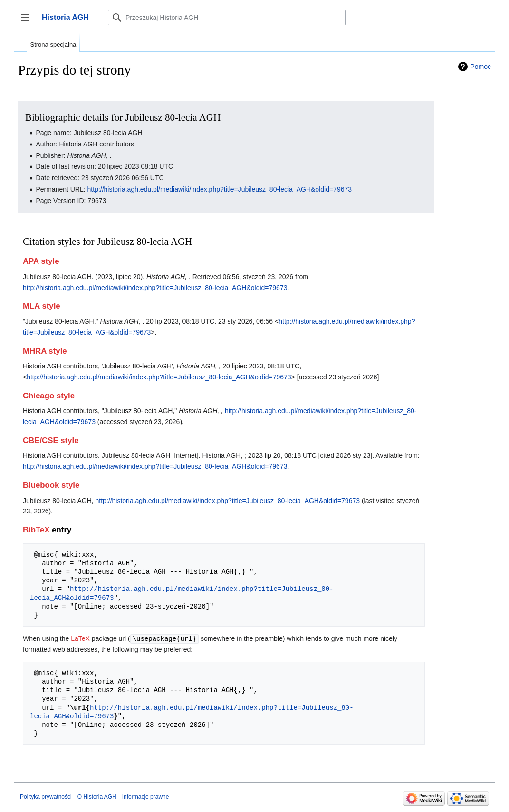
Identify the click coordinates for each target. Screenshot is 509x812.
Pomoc (480, 67)
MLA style (42, 306)
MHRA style (45, 351)
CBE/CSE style (51, 440)
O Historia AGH (97, 796)
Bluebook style (51, 485)
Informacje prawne (146, 796)
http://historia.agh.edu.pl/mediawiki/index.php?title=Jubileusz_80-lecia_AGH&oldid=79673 (220, 189)
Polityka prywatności (46, 796)
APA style (41, 261)
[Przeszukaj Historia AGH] (227, 18)
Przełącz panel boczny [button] (28, 22)
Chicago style (49, 396)
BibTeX (36, 530)
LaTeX (80, 638)
